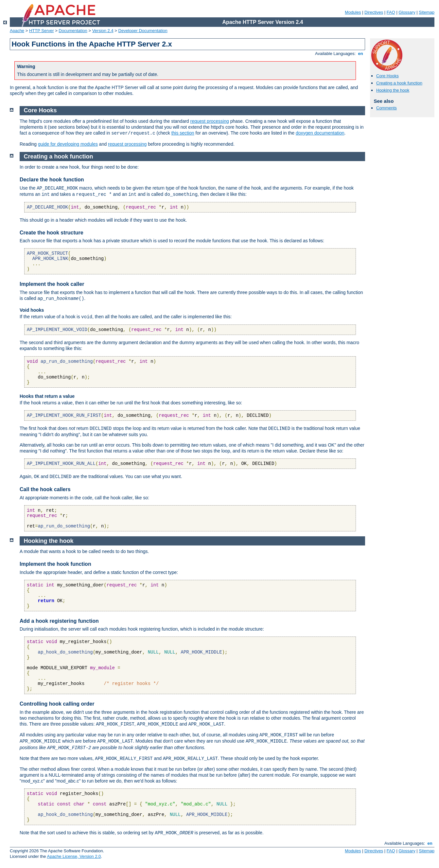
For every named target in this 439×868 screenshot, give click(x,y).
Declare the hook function (52, 180)
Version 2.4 (103, 31)
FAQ (391, 12)
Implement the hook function (55, 564)
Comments (386, 108)
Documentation (73, 31)
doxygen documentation (320, 133)
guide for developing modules (68, 144)
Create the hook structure (52, 233)
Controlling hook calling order (57, 704)
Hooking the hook (393, 90)
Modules (353, 12)
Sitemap (427, 12)
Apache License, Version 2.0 (74, 856)
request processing (210, 121)
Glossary (407, 12)
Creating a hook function (399, 83)
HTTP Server (42, 31)
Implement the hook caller (52, 284)
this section (183, 133)
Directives (374, 12)
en (360, 54)
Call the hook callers (45, 489)
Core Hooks (387, 76)
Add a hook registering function (59, 621)
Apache (17, 31)
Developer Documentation (143, 31)
